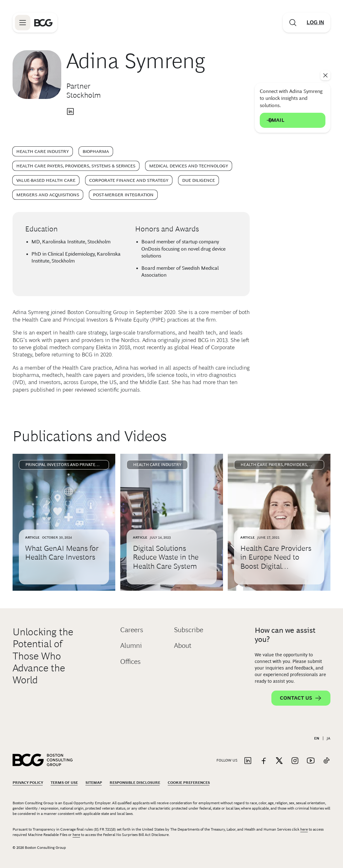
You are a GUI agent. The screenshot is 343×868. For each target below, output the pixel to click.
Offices (131, 662)
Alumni (131, 646)
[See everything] (325, 75)
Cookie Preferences (189, 783)
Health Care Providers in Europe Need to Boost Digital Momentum (276, 562)
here (304, 829)
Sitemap (94, 783)
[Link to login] (315, 23)
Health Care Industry (43, 151)
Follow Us (227, 760)
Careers (132, 630)
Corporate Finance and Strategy (129, 180)
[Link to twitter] (279, 761)
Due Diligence (199, 180)
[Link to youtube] (311, 761)
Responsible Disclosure (135, 783)
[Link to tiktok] (326, 761)
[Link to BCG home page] (43, 23)
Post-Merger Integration (123, 195)
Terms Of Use (64, 783)
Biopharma (96, 151)
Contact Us (301, 698)
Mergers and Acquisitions (48, 195)
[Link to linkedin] (248, 761)
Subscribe (189, 630)
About (183, 646)
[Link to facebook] (264, 761)
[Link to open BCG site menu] (23, 23)
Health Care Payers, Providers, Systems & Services (76, 166)
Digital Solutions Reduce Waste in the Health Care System (166, 557)
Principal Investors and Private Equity (60, 466)
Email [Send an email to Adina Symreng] (293, 120)
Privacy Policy (28, 783)
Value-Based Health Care (46, 180)
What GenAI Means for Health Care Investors (62, 553)
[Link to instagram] (295, 761)
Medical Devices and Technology (189, 166)
